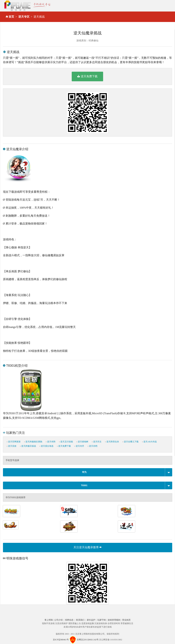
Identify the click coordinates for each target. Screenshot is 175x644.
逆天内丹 (79, 446)
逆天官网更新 (14, 442)
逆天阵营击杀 (112, 442)
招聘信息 (69, 620)
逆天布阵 (51, 442)
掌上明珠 (49, 620)
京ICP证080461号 (61, 640)
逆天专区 (24, 17)
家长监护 (91, 620)
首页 (11, 17)
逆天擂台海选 (46, 446)
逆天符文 (97, 442)
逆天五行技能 (66, 442)
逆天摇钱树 (82, 442)
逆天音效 (12, 446)
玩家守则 (102, 620)
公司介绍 (58, 620)
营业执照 (126, 620)
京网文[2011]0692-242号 (88, 640)
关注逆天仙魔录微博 (87, 547)
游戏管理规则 (114, 620)
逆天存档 (92, 446)
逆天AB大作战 (149, 442)
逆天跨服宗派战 (28, 446)
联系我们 (80, 620)
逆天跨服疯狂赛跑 (33, 442)
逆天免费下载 (87, 76)
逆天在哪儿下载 (131, 442)
